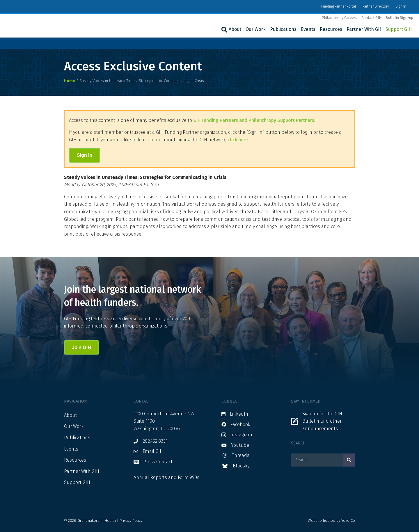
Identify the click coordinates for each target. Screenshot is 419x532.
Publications (283, 29)
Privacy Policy (131, 521)
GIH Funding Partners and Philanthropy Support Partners (254, 120)
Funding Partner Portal (339, 6)
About (235, 29)
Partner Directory (376, 6)
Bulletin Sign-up (399, 18)
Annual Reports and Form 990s (166, 477)
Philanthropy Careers (339, 18)
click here (238, 140)
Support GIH (399, 29)
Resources (331, 29)
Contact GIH (371, 18)
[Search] (224, 30)
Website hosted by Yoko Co (331, 521)
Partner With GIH (365, 29)
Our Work (256, 29)
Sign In (401, 6)
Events (308, 29)
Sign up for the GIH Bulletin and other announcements (322, 421)
